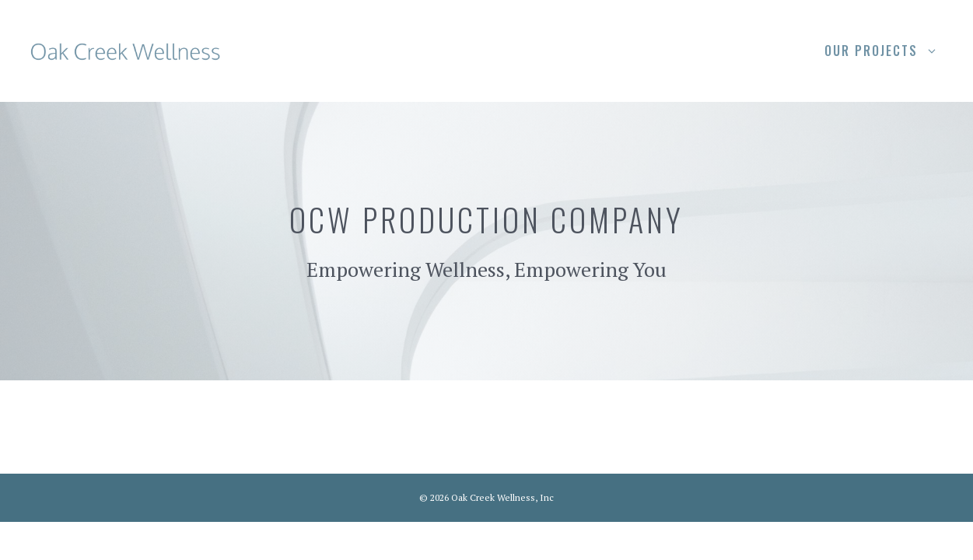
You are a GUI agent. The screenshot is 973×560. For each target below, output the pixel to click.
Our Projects (889, 51)
